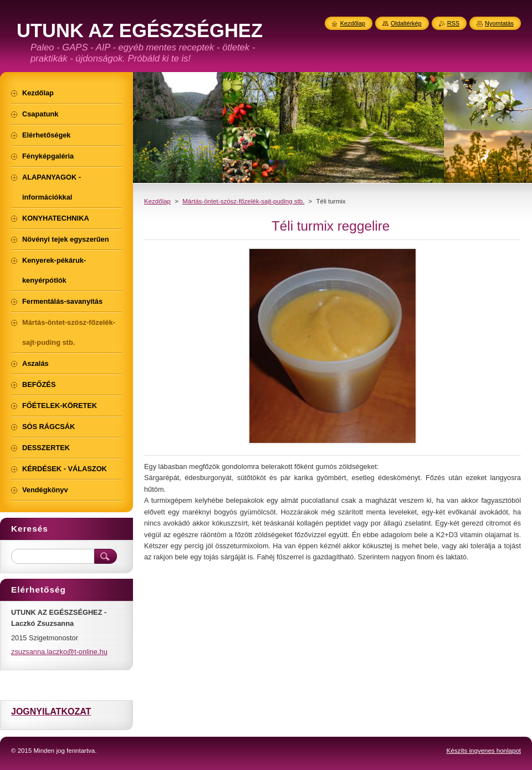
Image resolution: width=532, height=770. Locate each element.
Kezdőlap (157, 201)
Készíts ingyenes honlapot (484, 751)
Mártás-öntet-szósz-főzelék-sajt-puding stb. (243, 201)
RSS (453, 23)
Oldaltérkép (406, 23)
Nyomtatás (499, 23)
